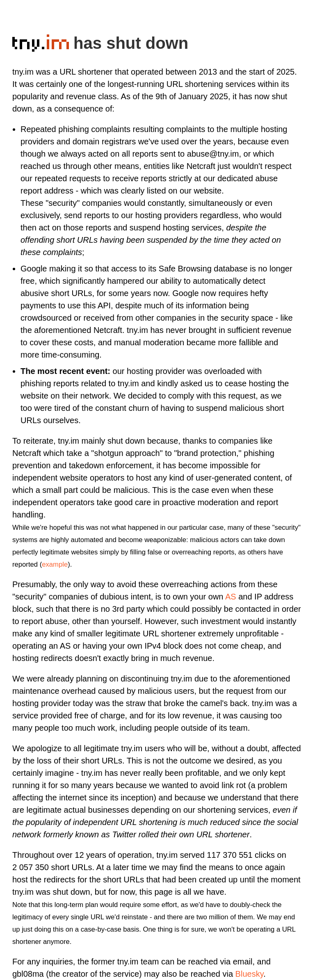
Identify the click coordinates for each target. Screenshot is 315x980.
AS (231, 597)
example (55, 564)
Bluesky (250, 974)
